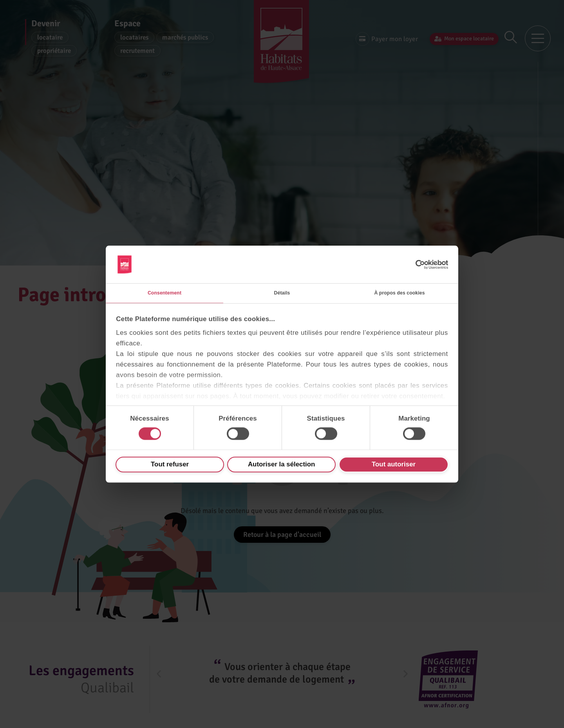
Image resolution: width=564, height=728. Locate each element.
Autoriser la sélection (281, 467)
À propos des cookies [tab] (399, 293)
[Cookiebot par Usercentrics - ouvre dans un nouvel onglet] (414, 262)
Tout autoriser (394, 467)
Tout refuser (170, 467)
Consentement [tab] (164, 293)
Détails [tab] (282, 293)
